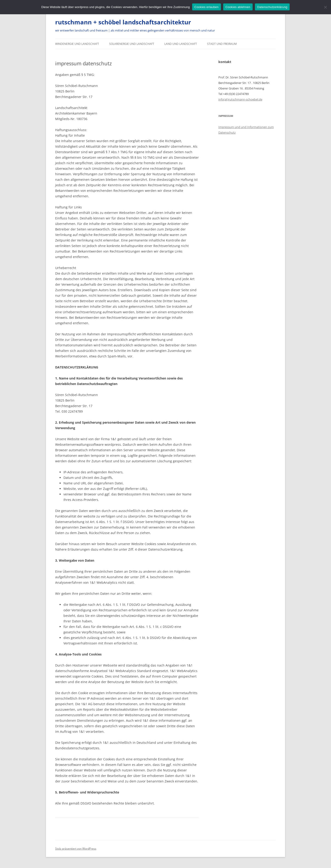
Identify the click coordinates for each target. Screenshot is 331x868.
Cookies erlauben (207, 7)
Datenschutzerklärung (272, 7)
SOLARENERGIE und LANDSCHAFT (132, 44)
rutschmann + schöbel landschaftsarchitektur (123, 22)
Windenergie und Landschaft (77, 44)
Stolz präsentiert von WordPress (76, 849)
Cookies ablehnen (238, 7)
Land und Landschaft (181, 44)
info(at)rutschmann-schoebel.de (240, 99)
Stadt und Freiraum (222, 44)
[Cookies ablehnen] (325, 7)
